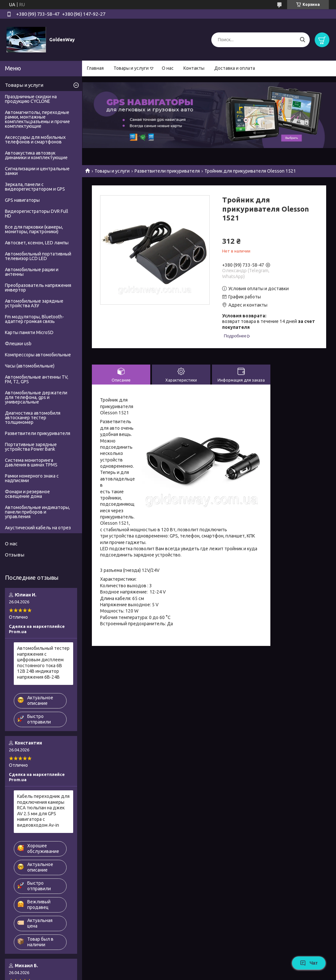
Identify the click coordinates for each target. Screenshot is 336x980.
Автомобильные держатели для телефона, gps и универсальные (36, 397)
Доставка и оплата (235, 68)
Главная (95, 68)
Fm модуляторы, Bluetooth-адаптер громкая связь (34, 319)
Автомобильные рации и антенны (32, 272)
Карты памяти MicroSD (29, 332)
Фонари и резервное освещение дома (27, 494)
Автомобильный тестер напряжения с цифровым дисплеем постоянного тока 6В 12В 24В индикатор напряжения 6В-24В (43, 663)
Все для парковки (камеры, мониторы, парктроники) (34, 229)
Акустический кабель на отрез (38, 528)
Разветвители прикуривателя (167, 171)
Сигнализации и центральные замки (37, 171)
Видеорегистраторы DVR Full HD (37, 214)
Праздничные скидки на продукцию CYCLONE (31, 99)
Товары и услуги (131, 68)
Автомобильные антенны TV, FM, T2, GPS (37, 379)
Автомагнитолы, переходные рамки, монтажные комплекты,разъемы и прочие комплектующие (37, 119)
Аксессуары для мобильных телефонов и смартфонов (35, 140)
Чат (309, 963)
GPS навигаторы (22, 200)
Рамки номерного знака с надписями (32, 478)
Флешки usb (18, 344)
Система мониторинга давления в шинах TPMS (31, 462)
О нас (168, 68)
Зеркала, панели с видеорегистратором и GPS (35, 187)
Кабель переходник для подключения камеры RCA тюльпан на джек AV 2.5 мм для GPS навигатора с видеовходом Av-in (43, 811)
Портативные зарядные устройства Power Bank (31, 447)
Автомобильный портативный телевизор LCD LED (38, 256)
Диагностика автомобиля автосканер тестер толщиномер (33, 418)
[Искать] (302, 40)
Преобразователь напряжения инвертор (38, 288)
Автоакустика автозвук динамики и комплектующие (36, 155)
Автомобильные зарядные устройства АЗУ (34, 303)
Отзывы (15, 555)
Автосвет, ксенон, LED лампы (37, 243)
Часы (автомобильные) (30, 366)
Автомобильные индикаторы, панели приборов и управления (37, 512)
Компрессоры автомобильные (38, 355)
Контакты (194, 68)
